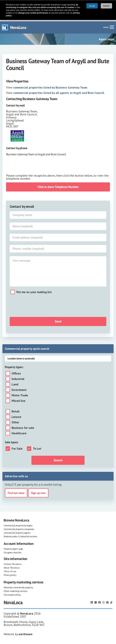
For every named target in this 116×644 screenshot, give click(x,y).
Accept (92, 6)
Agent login (106, 38)
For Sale (17, 447)
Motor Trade (20, 394)
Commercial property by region (18, 524)
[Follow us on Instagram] (103, 601)
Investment (19, 388)
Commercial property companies (19, 528)
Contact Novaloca (12, 563)
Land (15, 383)
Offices (16, 372)
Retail (16, 410)
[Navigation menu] (112, 26)
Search (58, 459)
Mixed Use (19, 399)
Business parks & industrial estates (20, 535)
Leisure (16, 415)
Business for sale (23, 426)
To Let (37, 447)
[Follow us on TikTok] (111, 601)
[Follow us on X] (96, 601)
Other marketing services (15, 590)
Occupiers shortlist (13, 551)
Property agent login (13, 547)
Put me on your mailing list (34, 291)
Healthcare (19, 432)
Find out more (16, 492)
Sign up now (38, 492)
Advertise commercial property (18, 586)
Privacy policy (10, 574)
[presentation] (31, 165)
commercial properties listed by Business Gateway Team (50, 86)
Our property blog (12, 593)
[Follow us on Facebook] (100, 601)
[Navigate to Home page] (14, 26)
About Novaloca (11, 566)
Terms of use (10, 570)
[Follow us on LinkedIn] (92, 601)
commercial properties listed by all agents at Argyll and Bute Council (59, 91)
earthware (26, 633)
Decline (106, 6)
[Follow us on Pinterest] (107, 601)
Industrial (18, 378)
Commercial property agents (17, 531)
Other (15, 421)
